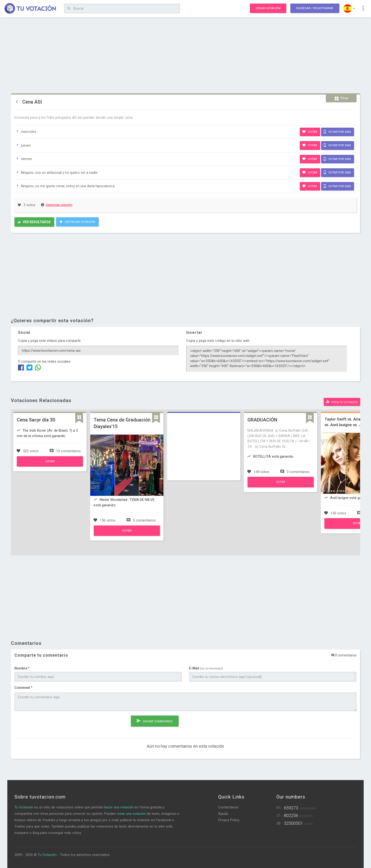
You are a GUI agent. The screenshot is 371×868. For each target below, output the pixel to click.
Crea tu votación (342, 401)
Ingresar (315, 8)
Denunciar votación (57, 205)
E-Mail (206, 668)
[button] (349, 9)
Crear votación (268, 8)
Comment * (23, 687)
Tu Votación (24, 807)
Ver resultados (34, 222)
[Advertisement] (185, 56)
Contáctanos (228, 807)
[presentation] (50, 723)
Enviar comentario (155, 720)
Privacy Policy (229, 819)
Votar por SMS (337, 132)
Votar (310, 132)
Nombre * (22, 668)
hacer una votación (119, 807)
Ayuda (223, 813)
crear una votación (131, 813)
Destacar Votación (77, 222)
